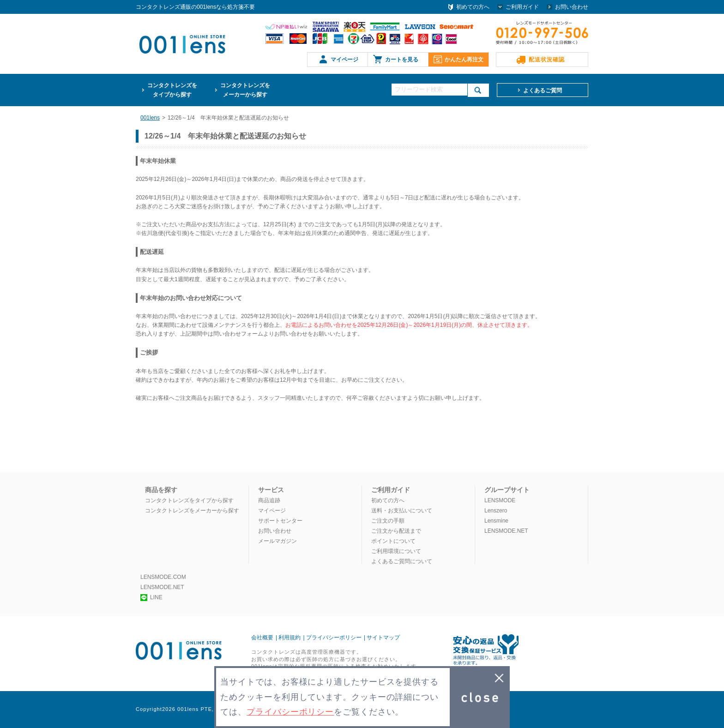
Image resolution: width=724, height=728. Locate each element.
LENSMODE (500, 500)
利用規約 (290, 638)
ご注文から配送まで (396, 531)
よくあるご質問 (543, 90)
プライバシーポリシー (334, 638)
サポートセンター (280, 521)
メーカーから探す (245, 89)
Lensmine (496, 521)
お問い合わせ (572, 7)
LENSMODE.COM (163, 577)
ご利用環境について (396, 551)
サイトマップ (383, 638)
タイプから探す (172, 89)
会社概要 (262, 638)
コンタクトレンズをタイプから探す (189, 500)
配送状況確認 (547, 60)
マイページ (344, 60)
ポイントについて (393, 541)
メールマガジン (278, 541)
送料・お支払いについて (402, 511)
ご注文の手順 (388, 521)
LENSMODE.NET (506, 531)
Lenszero (496, 511)
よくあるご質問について (402, 561)
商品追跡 (269, 500)
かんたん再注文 (464, 60)
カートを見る (402, 60)
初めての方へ (473, 7)
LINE (151, 597)
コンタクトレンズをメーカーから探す (192, 511)
